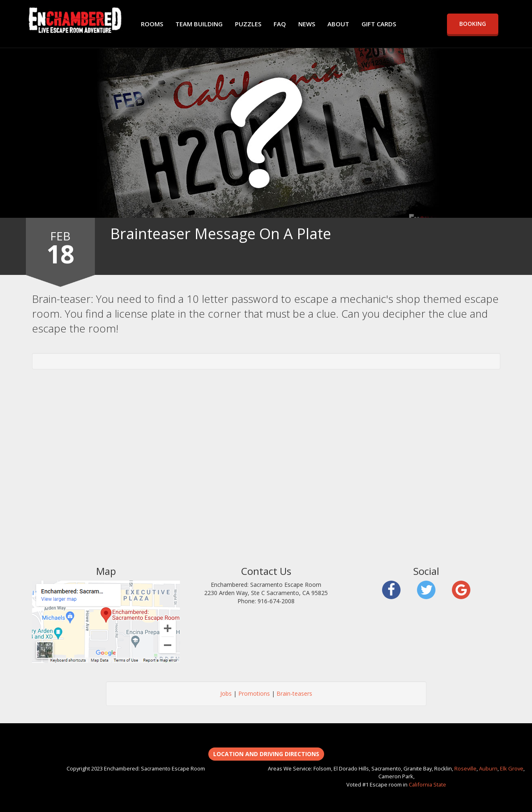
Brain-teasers (294, 693)
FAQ (280, 24)
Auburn (488, 768)
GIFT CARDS (379, 24)
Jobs (226, 693)
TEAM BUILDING (199, 24)
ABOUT (338, 24)
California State (427, 784)
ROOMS (152, 24)
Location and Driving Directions (266, 754)
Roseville (465, 768)
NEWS (307, 24)
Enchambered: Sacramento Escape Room (75, 21)
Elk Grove (512, 768)
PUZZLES (248, 24)
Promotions (254, 693)
